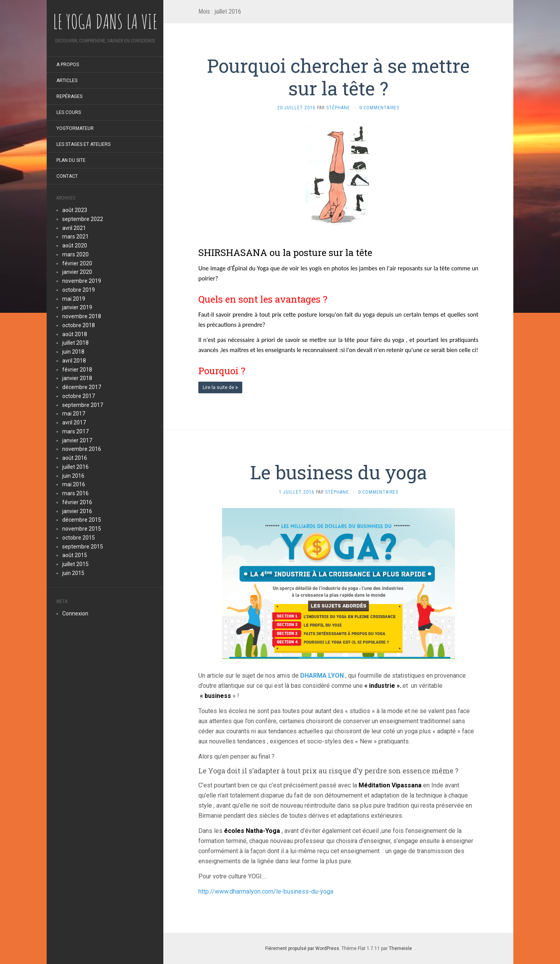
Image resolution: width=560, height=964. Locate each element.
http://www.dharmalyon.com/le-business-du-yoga (266, 891)
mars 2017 (75, 431)
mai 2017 (74, 414)
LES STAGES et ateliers (83, 144)
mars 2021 (75, 237)
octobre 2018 (79, 325)
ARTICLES (67, 81)
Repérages (69, 96)
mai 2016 (74, 484)
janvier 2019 (77, 307)
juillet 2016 (75, 467)
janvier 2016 (77, 511)
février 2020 (77, 263)
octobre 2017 (79, 396)
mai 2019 (74, 299)
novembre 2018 (82, 316)
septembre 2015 (83, 547)
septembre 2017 (83, 405)
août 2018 (75, 334)
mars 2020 (75, 254)
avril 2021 (74, 228)
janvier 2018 (77, 378)
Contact (67, 176)
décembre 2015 (82, 520)
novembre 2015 (82, 529)
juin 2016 (73, 476)
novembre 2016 (82, 449)
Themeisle (400, 948)
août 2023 (75, 210)
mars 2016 (75, 493)
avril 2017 (74, 422)
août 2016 (75, 458)
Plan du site (71, 160)
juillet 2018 (75, 343)
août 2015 (75, 555)
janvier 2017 (77, 440)
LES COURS (69, 112)
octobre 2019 (79, 290)
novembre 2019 (82, 281)
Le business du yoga (339, 472)
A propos (68, 65)
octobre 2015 (79, 538)
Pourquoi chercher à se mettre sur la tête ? (338, 77)
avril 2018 (74, 361)
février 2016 (77, 502)
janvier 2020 (77, 272)
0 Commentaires (379, 108)
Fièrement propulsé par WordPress (302, 948)
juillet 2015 (75, 564)
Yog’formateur (75, 128)
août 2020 (75, 245)
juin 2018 (73, 352)
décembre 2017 (82, 387)
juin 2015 (73, 573)
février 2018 (77, 370)
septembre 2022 (83, 219)
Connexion (75, 613)
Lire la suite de (220, 387)
